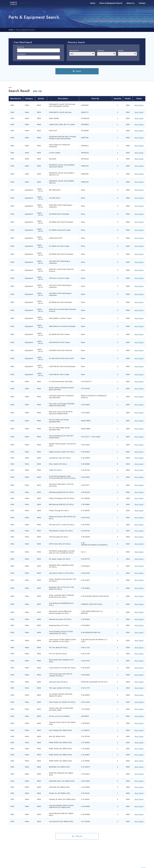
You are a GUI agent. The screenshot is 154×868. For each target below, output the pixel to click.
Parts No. (21, 47)
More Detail (139, 105)
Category (101, 50)
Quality (121, 50)
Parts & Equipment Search (111, 3)
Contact (142, 3)
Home (93, 3)
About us (131, 3)
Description (21, 54)
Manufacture (74, 50)
